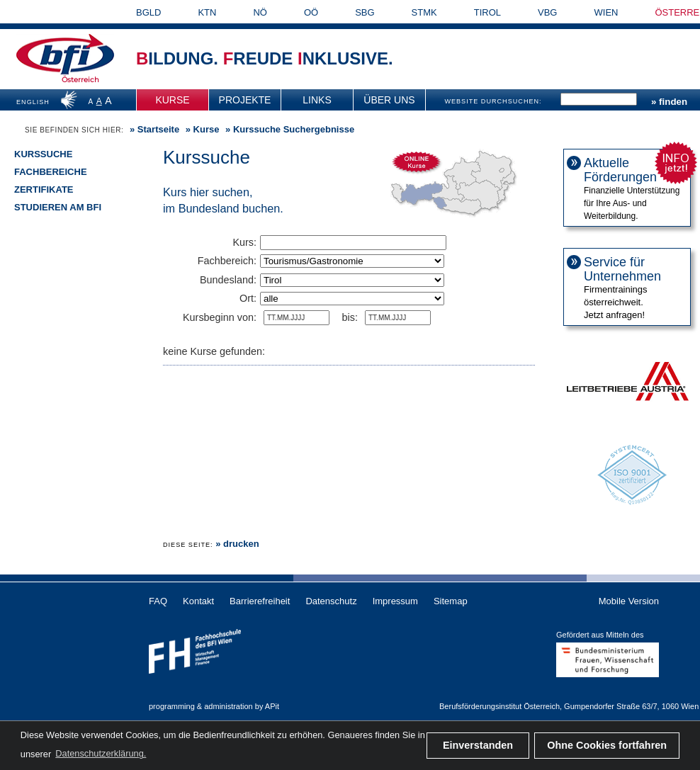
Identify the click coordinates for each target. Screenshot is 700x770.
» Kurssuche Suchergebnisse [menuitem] (288, 130)
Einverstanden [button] (478, 745)
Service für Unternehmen (622, 269)
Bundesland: (228, 280)
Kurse (172, 100)
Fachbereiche (51, 172)
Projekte (245, 100)
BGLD (148, 12)
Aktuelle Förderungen (620, 170)
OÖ (311, 12)
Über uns (389, 100)
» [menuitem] (153, 130)
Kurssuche (43, 154)
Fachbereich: (227, 261)
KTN (207, 12)
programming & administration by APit (214, 706)
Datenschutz (331, 601)
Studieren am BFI (58, 207)
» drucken (237, 544)
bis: (350, 317)
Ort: (248, 298)
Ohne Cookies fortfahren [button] (607, 745)
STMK (424, 12)
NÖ (260, 12)
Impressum (395, 601)
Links (317, 100)
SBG (365, 12)
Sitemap (451, 601)
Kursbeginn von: (220, 317)
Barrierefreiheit (260, 601)
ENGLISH (33, 102)
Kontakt (198, 601)
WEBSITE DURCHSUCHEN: (493, 101)
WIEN (606, 12)
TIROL (487, 12)
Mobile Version (629, 601)
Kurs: (244, 242)
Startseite (158, 129)
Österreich (80, 80)
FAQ (158, 601)
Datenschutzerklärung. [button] (101, 753)
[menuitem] (173, 100)
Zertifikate (44, 189)
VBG (547, 12)
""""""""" (352, 299)
